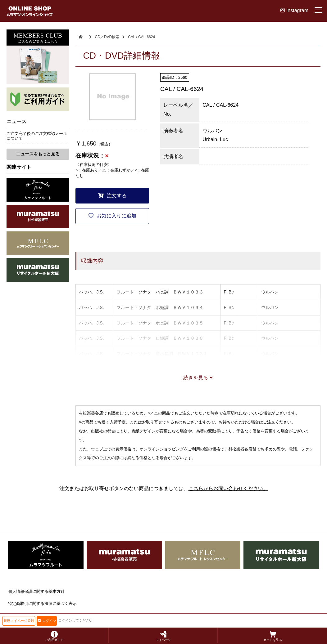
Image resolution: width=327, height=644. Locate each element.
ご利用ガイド (54, 636)
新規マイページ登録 (19, 621)
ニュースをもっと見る (38, 154)
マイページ (163, 636)
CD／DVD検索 (107, 37)
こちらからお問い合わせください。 (228, 488)
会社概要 (16, 616)
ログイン (47, 621)
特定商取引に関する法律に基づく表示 (42, 604)
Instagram (294, 10)
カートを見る (273, 636)
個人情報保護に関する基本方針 (36, 591)
